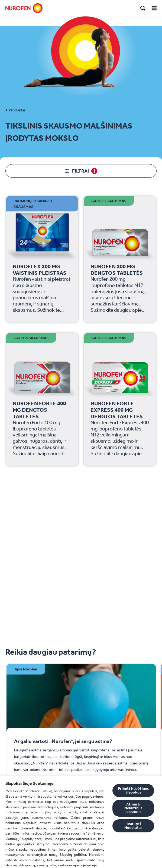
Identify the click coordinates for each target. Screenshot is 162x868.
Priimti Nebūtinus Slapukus (133, 790)
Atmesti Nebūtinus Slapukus (133, 808)
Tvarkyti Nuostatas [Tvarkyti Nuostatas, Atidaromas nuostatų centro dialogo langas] (133, 826)
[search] (143, 8)
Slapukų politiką (73, 855)
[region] (81, 822)
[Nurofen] (24, 8)
